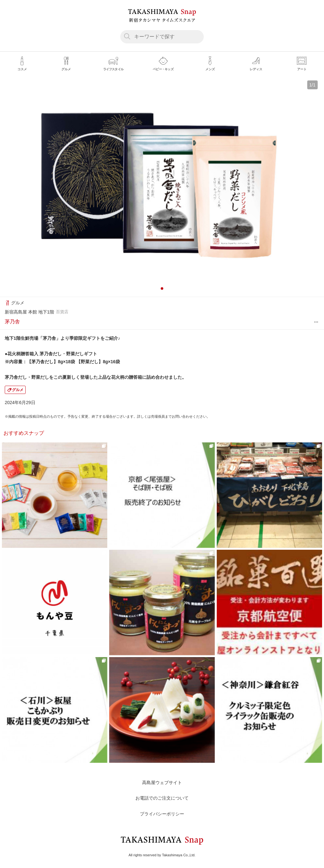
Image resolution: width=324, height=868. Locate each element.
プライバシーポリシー (162, 814)
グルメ (18, 390)
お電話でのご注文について (162, 798)
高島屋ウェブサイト (162, 782)
